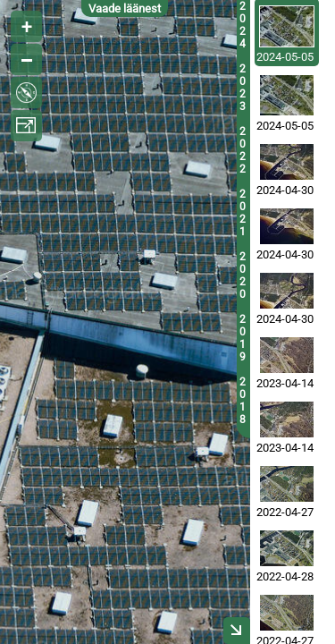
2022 (243, 150)
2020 (243, 275)
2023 (243, 88)
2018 (243, 401)
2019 (243, 338)
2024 (243, 25)
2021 (243, 213)
